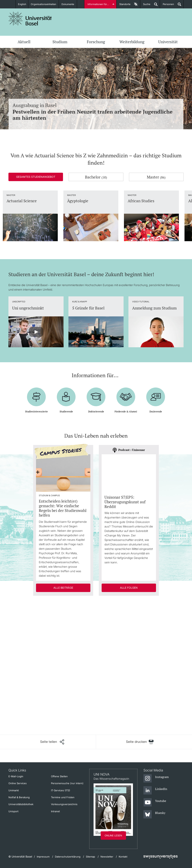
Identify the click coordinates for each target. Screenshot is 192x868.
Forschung (96, 42)
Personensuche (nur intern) (67, 783)
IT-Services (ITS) (61, 790)
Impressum (43, 857)
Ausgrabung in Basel (96, 112)
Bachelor (96, 177)
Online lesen (113, 835)
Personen (167, 6)
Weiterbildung (132, 42)
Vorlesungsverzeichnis (64, 804)
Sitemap (90, 857)
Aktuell (24, 42)
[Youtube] (155, 803)
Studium (60, 42)
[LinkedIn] (155, 791)
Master (156, 177)
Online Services (18, 783)
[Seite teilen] (52, 742)
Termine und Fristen (63, 797)
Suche (145, 6)
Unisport (13, 811)
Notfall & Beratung (19, 797)
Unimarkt (14, 790)
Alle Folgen (129, 588)
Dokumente (69, 4)
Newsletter (107, 857)
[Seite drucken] (140, 742)
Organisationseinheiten (44, 4)
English (21, 4)
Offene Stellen (59, 776)
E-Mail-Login (16, 776)
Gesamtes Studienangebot (36, 177)
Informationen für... (98, 4)
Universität (168, 42)
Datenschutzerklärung (68, 857)
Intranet (55, 811)
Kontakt (123, 857)
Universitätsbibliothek (21, 804)
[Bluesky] (154, 814)
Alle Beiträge (63, 588)
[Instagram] (156, 779)
